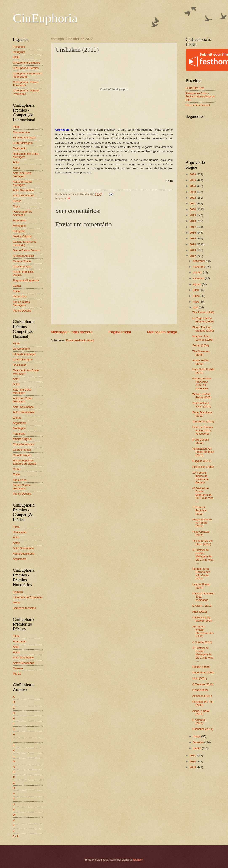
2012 (193, 256)
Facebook (19, 47)
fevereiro (199, 742)
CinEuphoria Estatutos (27, 63)
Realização (20, 148)
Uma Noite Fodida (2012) (203, 371)
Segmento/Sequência (26, 280)
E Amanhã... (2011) (200, 722)
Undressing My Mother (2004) (203, 619)
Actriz (16, 168)
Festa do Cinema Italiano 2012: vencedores (203, 430)
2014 (193, 244)
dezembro (199, 261)
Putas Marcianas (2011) (203, 414)
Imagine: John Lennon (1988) (203, 338)
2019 (193, 215)
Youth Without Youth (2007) (202, 405)
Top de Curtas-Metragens (22, 304)
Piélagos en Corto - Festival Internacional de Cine (200, 97)
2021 (193, 204)
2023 (193, 192)
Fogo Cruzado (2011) (201, 533)
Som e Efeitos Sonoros (27, 250)
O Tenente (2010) (203, 684)
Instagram (19, 52)
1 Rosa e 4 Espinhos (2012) (200, 510)
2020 (193, 209)
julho (196, 290)
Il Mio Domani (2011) (201, 441)
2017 (193, 227)
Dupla (17, 206)
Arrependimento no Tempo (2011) (202, 523)
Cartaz (17, 286)
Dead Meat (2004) (203, 672)
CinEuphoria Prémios (26, 68)
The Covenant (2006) (201, 353)
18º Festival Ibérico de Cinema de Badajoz (201, 478)
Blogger (138, 860)
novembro (199, 267)
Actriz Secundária (24, 196)
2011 (193, 756)
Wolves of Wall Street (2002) (202, 396)
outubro (198, 272)
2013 (193, 250)
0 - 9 (16, 836)
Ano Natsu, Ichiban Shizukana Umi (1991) (203, 631)
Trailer (17, 291)
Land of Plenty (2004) (201, 586)
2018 (193, 221)
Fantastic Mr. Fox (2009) (203, 703)
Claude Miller (200, 690)
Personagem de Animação (23, 213)
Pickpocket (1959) (203, 467)
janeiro (197, 748)
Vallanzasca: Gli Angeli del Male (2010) (203, 452)
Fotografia (19, 231)
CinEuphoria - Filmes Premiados (26, 84)
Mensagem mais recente (72, 332)
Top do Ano (20, 296)
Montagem (19, 226)
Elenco (17, 201)
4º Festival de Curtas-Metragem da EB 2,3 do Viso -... (203, 495)
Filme (16, 127)
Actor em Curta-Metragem (23, 175)
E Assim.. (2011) (202, 606)
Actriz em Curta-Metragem (23, 183)
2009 (193, 767)
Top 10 (17, 674)
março (197, 736)
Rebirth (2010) (201, 667)
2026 (193, 174)
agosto (197, 284)
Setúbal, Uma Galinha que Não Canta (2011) (201, 574)
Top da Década (22, 311)
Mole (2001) (200, 678)
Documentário (21, 132)
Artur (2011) (200, 612)
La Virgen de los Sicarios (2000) (203, 320)
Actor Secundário (23, 190)
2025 (193, 180)
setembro (199, 278)
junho (197, 296)
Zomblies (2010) (202, 696)
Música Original (22, 236)
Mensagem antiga (162, 332)
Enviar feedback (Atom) (80, 340)
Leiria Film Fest (195, 88)
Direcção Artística (24, 256)
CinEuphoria (45, 18)
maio (196, 302)
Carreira (18, 592)
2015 (193, 238)
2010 (193, 761)
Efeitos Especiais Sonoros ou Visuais (25, 462)
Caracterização (22, 267)
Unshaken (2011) (203, 729)
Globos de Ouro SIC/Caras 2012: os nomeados (202, 383)
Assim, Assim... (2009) (202, 362)
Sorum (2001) (201, 345)
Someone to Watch (25, 608)
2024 (193, 186)
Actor (16, 162)
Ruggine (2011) (202, 461)
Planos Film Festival (198, 105)
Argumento (20, 220)
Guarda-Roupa (22, 261)
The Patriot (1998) (203, 312)
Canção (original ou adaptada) (25, 243)
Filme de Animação (25, 138)
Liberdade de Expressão (28, 597)
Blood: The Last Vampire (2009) (203, 329)
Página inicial (120, 332)
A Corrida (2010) (202, 642)
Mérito (17, 603)
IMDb (16, 57)
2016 (193, 233)
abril (196, 307)
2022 (193, 198)
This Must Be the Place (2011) (203, 542)
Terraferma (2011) (203, 421)
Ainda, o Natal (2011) (201, 712)
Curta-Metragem (23, 143)
